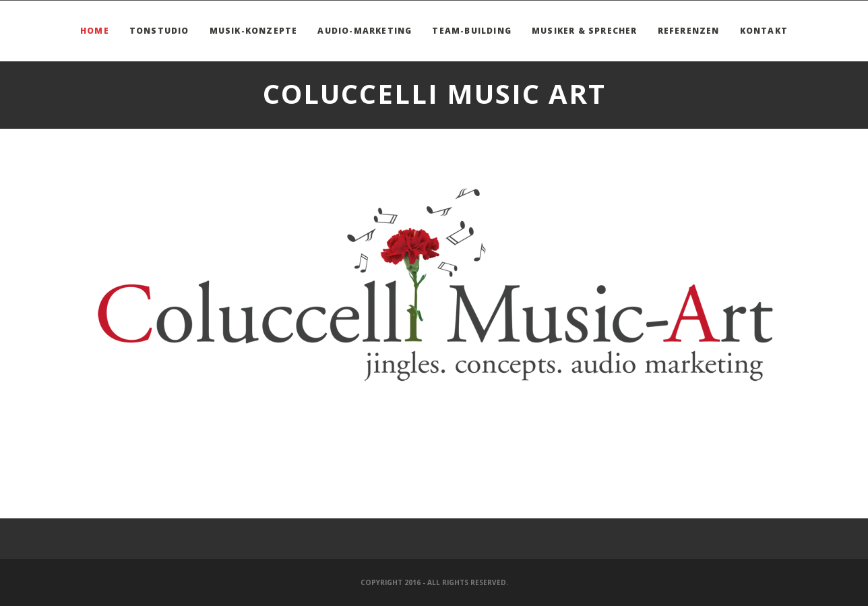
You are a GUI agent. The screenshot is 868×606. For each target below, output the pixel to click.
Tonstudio (159, 31)
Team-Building (472, 31)
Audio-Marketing (365, 31)
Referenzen (689, 31)
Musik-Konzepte (254, 31)
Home (95, 31)
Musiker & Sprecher (585, 31)
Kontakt (764, 31)
